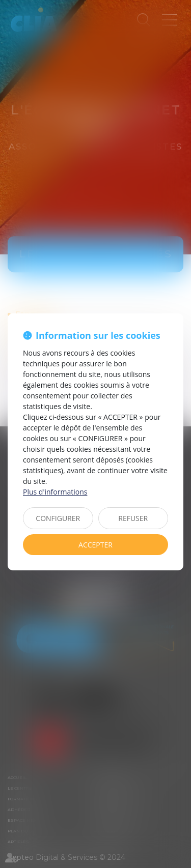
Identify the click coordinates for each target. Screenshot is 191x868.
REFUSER (133, 518)
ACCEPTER (95, 545)
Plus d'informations (55, 492)
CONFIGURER (58, 518)
